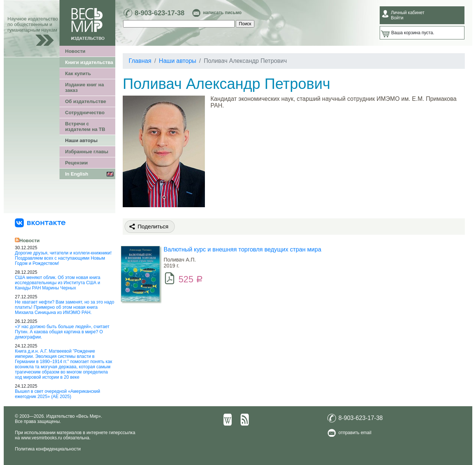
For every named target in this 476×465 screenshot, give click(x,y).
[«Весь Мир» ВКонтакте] (40, 222)
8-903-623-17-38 (160, 13)
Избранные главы (87, 152)
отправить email (355, 433)
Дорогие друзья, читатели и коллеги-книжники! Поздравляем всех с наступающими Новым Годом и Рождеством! (63, 258)
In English (77, 174)
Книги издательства (89, 62)
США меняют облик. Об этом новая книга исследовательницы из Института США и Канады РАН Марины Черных (58, 283)
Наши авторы (81, 140)
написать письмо (222, 13)
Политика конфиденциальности (48, 449)
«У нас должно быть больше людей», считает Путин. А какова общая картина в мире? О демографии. (62, 332)
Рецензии (76, 163)
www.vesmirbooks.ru (42, 438)
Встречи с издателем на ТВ (85, 126)
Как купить (78, 73)
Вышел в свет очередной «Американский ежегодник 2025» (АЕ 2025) (57, 394)
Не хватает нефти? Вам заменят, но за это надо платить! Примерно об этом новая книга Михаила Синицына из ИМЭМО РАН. (65, 307)
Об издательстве (86, 101)
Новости (75, 51)
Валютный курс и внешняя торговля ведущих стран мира (242, 249)
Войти (397, 18)
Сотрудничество (85, 113)
